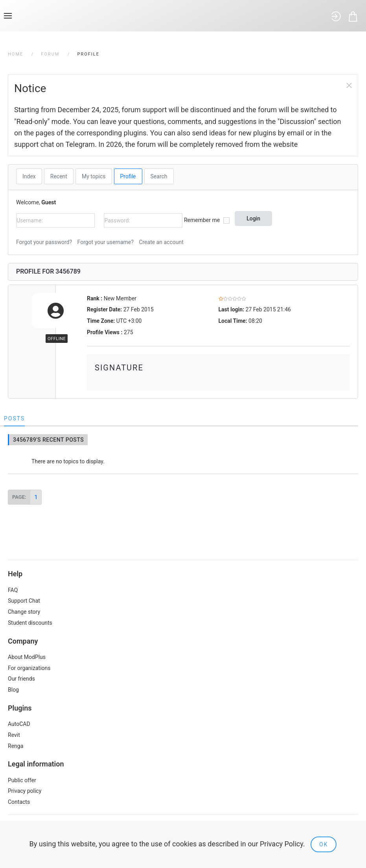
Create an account (161, 242)
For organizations (29, 668)
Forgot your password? (44, 242)
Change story (24, 612)
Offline (57, 339)
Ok (324, 844)
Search (159, 176)
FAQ (13, 590)
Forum (50, 54)
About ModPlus (27, 657)
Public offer (22, 780)
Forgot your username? (106, 242)
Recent (59, 176)
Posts (14, 418)
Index (29, 176)
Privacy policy (25, 791)
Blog (13, 690)
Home (16, 54)
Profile (128, 176)
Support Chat (24, 601)
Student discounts (30, 623)
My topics (94, 176)
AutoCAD (19, 724)
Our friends (21, 679)
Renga (16, 746)
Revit (14, 735)
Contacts (19, 802)
